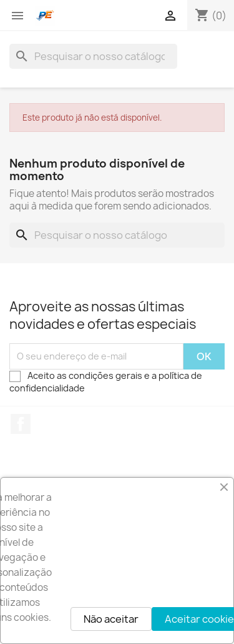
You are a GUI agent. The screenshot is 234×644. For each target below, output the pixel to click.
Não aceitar (111, 619)
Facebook (21, 424)
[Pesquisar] (93, 56)
